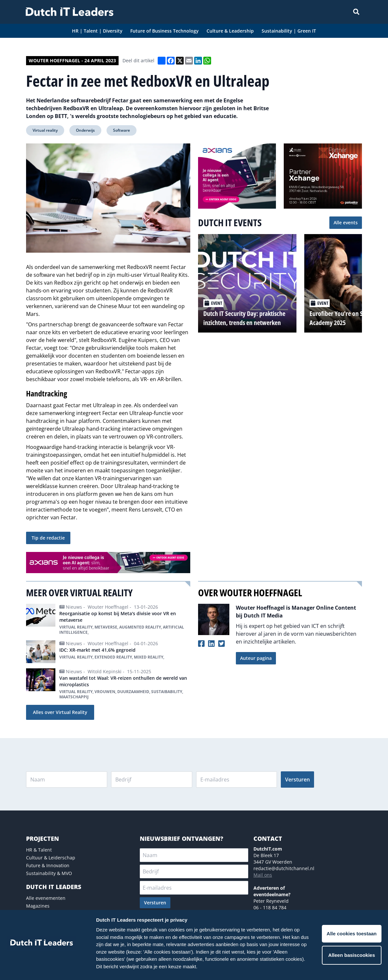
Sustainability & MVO (49, 873)
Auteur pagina (256, 658)
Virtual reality (45, 130)
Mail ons (263, 875)
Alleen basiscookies (352, 955)
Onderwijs (85, 130)
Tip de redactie (48, 538)
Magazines (38, 906)
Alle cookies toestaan (352, 934)
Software (122, 130)
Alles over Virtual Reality (60, 712)
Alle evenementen (46, 898)
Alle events (346, 223)
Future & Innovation (48, 865)
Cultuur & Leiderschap (51, 858)
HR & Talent (39, 850)
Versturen (297, 780)
